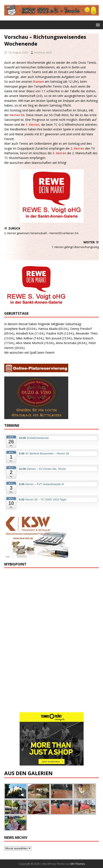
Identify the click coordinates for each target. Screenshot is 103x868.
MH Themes (78, 864)
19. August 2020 (18, 52)
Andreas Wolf (43, 52)
